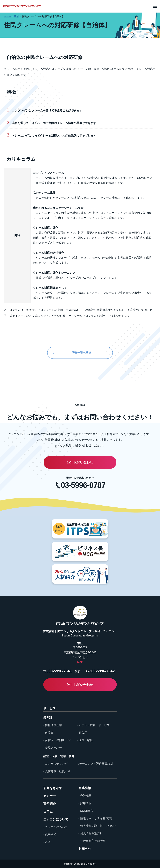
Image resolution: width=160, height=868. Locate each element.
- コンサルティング (55, 764)
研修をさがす (53, 788)
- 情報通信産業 (53, 725)
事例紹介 (50, 804)
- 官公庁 (82, 733)
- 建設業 (48, 733)
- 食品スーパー (53, 748)
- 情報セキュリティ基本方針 (96, 818)
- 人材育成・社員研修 (57, 771)
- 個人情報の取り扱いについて (98, 826)
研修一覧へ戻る (82, 353)
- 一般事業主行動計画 (92, 841)
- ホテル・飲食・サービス (93, 725)
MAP (80, 662)
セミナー (50, 796)
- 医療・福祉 (85, 740)
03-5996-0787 (83, 485)
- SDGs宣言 (86, 811)
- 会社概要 (85, 796)
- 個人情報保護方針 (91, 833)
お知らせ (85, 849)
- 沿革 (47, 842)
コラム (48, 812)
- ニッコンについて (55, 827)
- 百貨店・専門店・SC (57, 740)
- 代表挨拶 (50, 835)
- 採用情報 (85, 803)
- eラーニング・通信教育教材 (94, 764)
